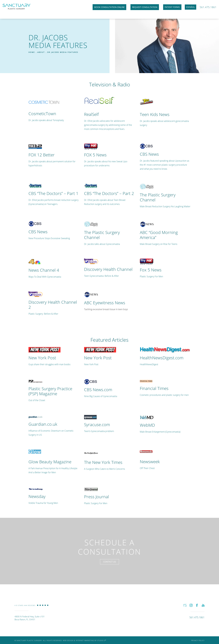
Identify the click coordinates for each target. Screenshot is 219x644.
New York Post (91, 364)
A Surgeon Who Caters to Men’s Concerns (104, 469)
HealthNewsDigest (149, 364)
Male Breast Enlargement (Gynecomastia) (160, 432)
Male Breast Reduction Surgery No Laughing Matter (165, 206)
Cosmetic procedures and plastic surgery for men (164, 395)
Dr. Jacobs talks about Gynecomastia (102, 244)
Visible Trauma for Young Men (43, 503)
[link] (32, 610)
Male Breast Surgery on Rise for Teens (159, 244)
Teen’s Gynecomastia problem (99, 431)
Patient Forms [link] (169, 7)
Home (32, 52)
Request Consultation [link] (141, 7)
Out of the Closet (37, 400)
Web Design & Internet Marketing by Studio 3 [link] (84, 643)
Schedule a (110, 548)
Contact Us (110, 563)
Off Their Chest (147, 468)
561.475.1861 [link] (208, 7)
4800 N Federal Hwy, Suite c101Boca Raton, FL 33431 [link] (30, 620)
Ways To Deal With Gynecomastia (45, 277)
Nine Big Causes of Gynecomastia (101, 396)
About (41, 52)
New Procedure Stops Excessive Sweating (49, 238)
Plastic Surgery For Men (151, 276)
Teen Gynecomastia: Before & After (101, 276)
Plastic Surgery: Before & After (43, 314)
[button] (185, 607)
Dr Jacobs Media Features (63, 52)
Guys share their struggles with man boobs (49, 364)
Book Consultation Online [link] (106, 7)
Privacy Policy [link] (198, 643)
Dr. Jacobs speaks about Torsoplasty (46, 120)
